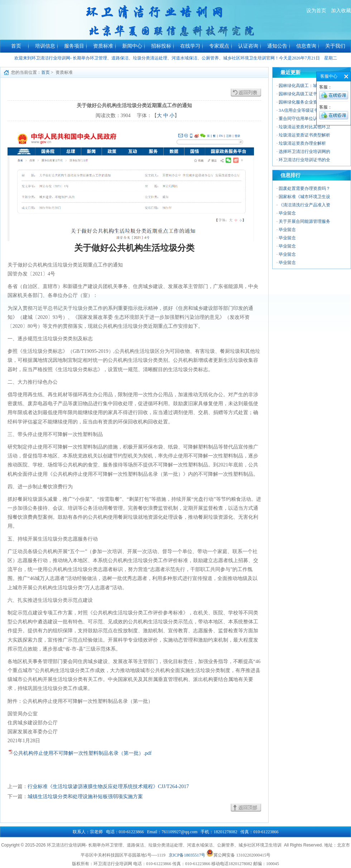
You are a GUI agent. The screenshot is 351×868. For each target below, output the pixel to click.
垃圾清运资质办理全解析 (302, 143)
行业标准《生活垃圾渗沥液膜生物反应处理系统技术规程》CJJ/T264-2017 (108, 787)
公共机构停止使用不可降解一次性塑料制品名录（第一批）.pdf (82, 753)
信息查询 (306, 46)
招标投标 (161, 46)
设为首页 (316, 11)
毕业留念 (287, 213)
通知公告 (277, 46)
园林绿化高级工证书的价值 (304, 94)
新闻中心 (132, 46)
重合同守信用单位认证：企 (304, 119)
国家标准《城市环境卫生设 (304, 197)
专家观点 (219, 46)
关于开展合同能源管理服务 (304, 221)
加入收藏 (341, 11)
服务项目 (74, 46)
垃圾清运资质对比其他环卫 (304, 127)
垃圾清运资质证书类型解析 (304, 135)
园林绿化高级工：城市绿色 (304, 86)
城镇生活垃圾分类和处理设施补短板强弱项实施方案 (85, 797)
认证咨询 (248, 46)
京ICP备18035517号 (187, 855)
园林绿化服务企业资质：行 (304, 102)
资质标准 (103, 46)
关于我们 (335, 46)
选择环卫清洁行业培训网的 (304, 152)
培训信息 (45, 46)
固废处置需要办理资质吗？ (304, 188)
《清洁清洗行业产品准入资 (304, 205)
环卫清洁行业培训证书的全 (304, 160)
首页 (16, 46)
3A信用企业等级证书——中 (305, 110)
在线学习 (190, 46)
